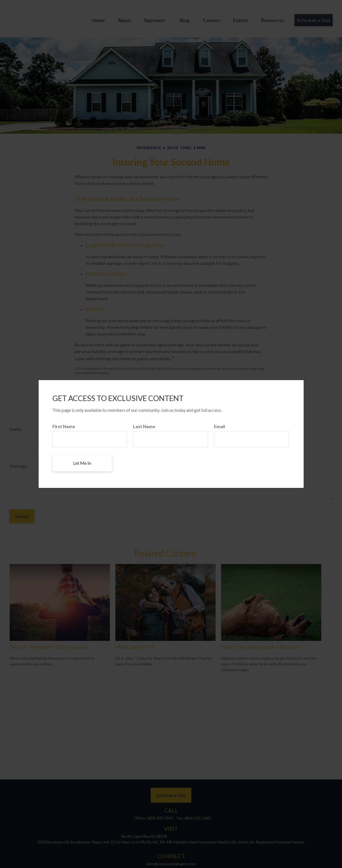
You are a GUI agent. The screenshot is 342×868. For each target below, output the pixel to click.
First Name (64, 426)
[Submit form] (82, 463)
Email (219, 426)
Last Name (144, 426)
